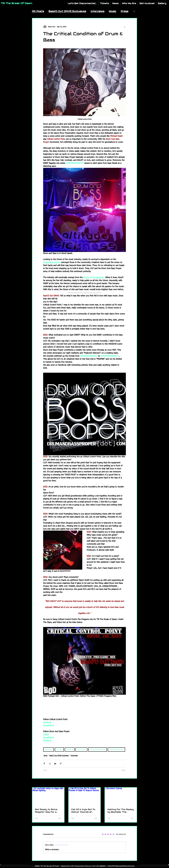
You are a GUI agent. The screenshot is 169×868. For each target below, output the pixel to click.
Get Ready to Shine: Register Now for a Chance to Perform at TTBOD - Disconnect (47, 811)
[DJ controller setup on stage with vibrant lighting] (48, 796)
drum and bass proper (98, 749)
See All (135, 783)
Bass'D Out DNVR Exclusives (67, 11)
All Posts (38, 11)
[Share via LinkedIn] (55, 764)
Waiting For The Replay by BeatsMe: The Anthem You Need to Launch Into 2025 (121, 811)
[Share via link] (61, 764)
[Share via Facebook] (44, 764)
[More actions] (125, 27)
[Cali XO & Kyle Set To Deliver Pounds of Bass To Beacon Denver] (85, 796)
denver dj (70, 749)
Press (125, 11)
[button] (134, 11)
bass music (49, 749)
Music (113, 11)
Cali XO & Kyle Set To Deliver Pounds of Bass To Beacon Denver (83, 811)
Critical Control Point (116, 749)
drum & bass (81, 749)
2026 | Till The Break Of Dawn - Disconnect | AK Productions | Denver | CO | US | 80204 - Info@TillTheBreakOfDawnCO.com (85, 866)
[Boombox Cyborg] (121, 796)
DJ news (59, 749)
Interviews (98, 11)
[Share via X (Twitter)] (50, 764)
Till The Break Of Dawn (17, 3)
